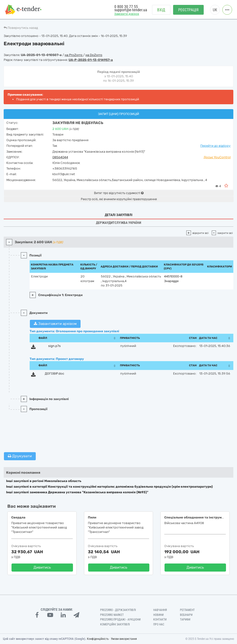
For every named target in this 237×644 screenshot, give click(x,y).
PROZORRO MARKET (112, 615)
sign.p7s (54, 346)
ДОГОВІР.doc (54, 374)
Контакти (160, 620)
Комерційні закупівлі (115, 624)
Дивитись (42, 567)
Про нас (159, 624)
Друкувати (20, 456)
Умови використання (124, 639)
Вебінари (186, 615)
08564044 (60, 157)
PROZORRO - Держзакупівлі (118, 610)
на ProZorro (74, 55)
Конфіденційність (98, 639)
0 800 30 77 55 (126, 7)
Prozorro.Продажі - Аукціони (120, 620)
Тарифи (185, 620)
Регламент (187, 610)
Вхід (161, 10)
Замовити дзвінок (127, 14)
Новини (158, 615)
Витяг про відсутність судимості (119, 193)
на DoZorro (94, 55)
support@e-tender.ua (131, 10)
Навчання (160, 610)
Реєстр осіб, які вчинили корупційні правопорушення (119, 199)
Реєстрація (188, 10)
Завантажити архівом (55, 324)
